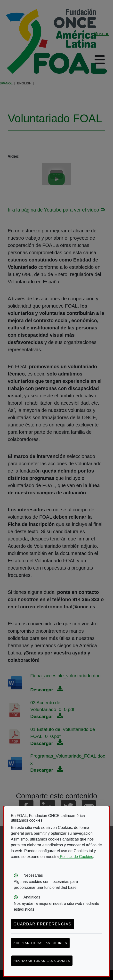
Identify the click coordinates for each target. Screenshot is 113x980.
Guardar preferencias (43, 924)
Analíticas (32, 897)
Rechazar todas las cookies (42, 961)
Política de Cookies (76, 857)
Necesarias (33, 875)
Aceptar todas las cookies (40, 943)
